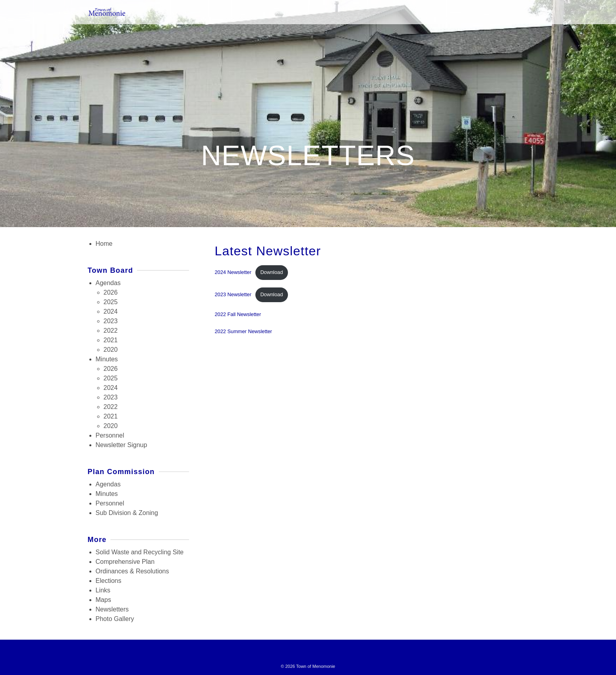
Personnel (110, 435)
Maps (103, 600)
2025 (111, 302)
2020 (111, 350)
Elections (109, 581)
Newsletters (112, 609)
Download (271, 272)
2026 (111, 292)
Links (103, 590)
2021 (111, 340)
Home (104, 244)
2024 (111, 311)
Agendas (108, 283)
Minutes (107, 359)
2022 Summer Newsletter (243, 331)
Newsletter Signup (122, 445)
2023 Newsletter (233, 294)
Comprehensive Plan (125, 562)
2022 (111, 331)
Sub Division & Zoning (127, 513)
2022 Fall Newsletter (238, 314)
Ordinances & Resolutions (132, 571)
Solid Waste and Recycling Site (140, 552)
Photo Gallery (115, 619)
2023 (111, 321)
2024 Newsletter (233, 272)
